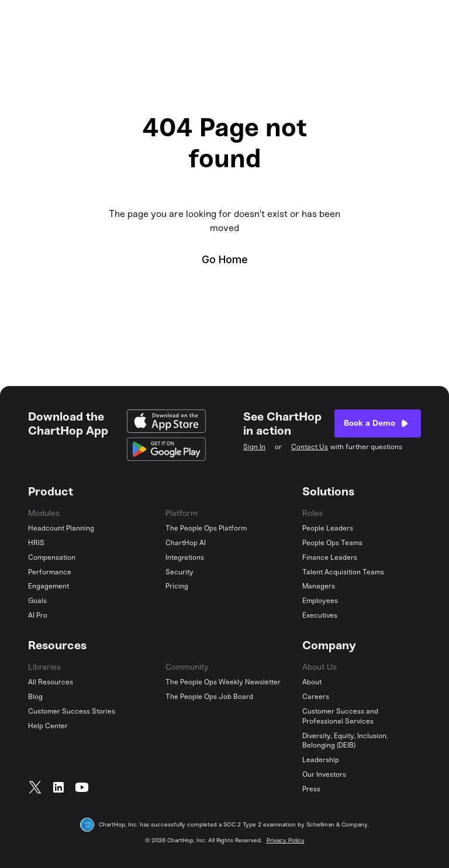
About (312, 682)
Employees (320, 601)
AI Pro (38, 615)
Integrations (185, 557)
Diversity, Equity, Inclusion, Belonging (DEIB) (345, 741)
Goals (37, 601)
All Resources (51, 682)
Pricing (177, 586)
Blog (35, 697)
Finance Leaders (330, 557)
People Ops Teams (332, 543)
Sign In (254, 447)
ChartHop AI (186, 543)
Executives (320, 615)
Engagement (49, 586)
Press (311, 789)
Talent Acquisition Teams (343, 572)
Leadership (321, 760)
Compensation (52, 557)
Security (179, 572)
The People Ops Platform (206, 528)
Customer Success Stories (72, 711)
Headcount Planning (61, 528)
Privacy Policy (286, 841)
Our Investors (324, 774)
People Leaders (328, 528)
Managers (319, 586)
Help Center (48, 726)
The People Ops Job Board (209, 697)
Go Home (225, 259)
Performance (50, 572)
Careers (316, 697)
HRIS (36, 543)
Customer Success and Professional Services (340, 716)
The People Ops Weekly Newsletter (223, 682)
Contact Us (310, 447)
